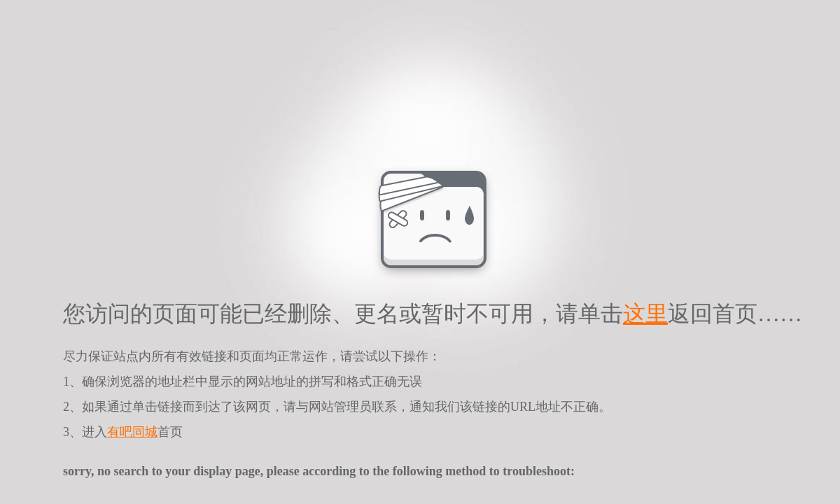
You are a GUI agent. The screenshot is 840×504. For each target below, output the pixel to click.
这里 (645, 314)
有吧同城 (132, 432)
